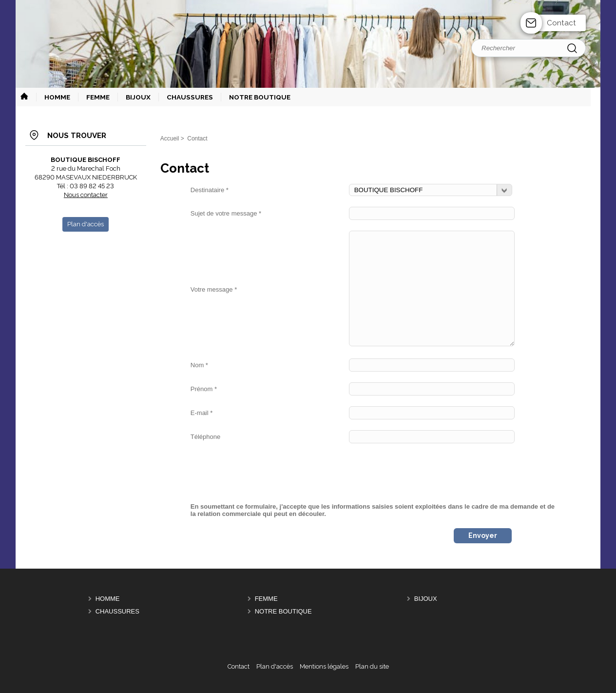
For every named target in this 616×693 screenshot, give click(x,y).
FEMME (266, 599)
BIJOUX (426, 599)
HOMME (108, 599)
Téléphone (205, 437)
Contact (561, 23)
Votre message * (214, 289)
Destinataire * (210, 190)
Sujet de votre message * (226, 213)
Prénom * (204, 389)
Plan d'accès (275, 666)
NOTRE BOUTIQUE (283, 612)
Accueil (170, 139)
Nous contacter (86, 195)
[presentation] (265, 473)
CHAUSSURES (117, 612)
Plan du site (372, 666)
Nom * (199, 365)
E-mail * (202, 413)
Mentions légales (324, 666)
